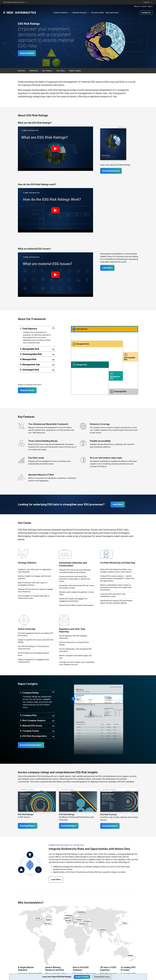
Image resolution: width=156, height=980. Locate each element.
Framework (34, 71)
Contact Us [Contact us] (146, 12)
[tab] (37, 329)
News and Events (112, 12)
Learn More (108, 268)
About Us (137, 6)
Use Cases (61, 71)
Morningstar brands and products (14, 2)
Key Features (47, 71)
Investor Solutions (60, 12)
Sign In (150, 6)
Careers (144, 6)
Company (147, 2)
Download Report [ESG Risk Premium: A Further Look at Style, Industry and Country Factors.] (110, 826)
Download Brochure (111, 171)
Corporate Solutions (79, 12)
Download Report (28, 826)
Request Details (27, 53)
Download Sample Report (32, 745)
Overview (21, 71)
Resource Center (97, 12)
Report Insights (75, 71)
